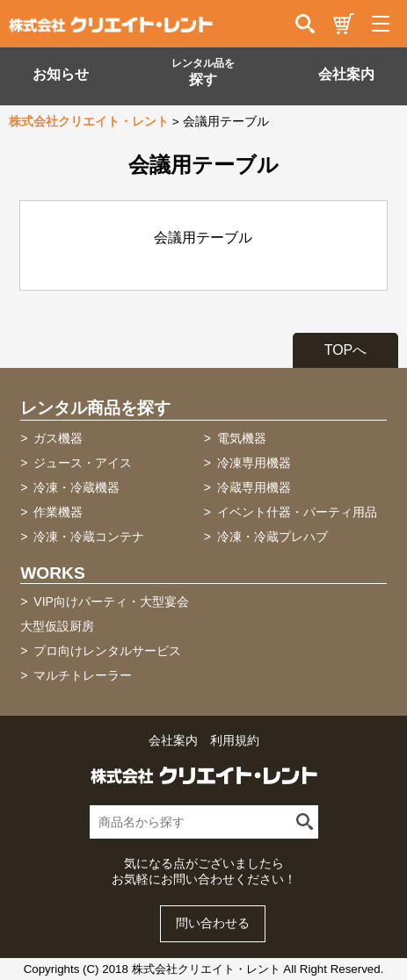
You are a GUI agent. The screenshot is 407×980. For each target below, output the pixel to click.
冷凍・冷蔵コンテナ (89, 537)
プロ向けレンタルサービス (107, 651)
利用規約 (235, 741)
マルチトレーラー (83, 675)
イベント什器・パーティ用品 (297, 512)
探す (203, 72)
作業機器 (58, 512)
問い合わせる (213, 923)
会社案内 (346, 74)
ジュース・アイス (83, 463)
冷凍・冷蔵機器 (76, 487)
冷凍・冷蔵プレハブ (273, 537)
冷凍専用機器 (254, 463)
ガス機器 (58, 438)
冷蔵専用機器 (254, 487)
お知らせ (61, 74)
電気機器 (242, 438)
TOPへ (346, 350)
